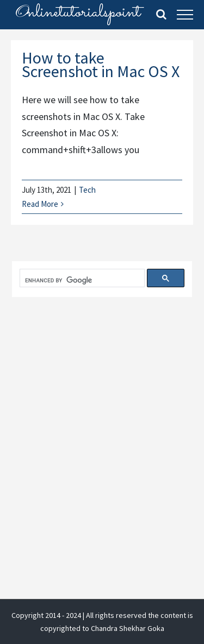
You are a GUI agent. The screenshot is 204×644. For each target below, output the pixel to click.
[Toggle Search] (161, 14)
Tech (87, 190)
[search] (81, 280)
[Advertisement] (102, 423)
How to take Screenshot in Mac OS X (101, 64)
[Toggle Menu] (185, 15)
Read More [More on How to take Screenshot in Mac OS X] (40, 204)
